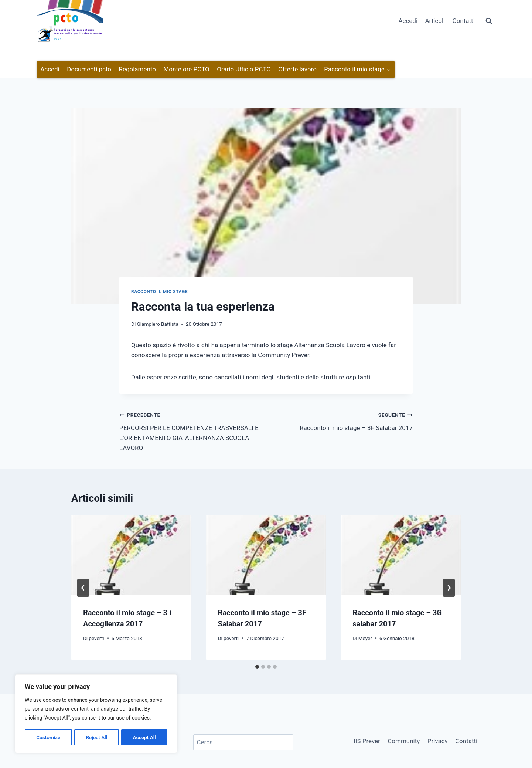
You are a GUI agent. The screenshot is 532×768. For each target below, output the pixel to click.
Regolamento (137, 69)
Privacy (438, 741)
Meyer (365, 638)
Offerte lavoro (297, 69)
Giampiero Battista (158, 324)
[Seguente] (449, 588)
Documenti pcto (89, 69)
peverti (96, 638)
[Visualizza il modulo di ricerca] (489, 21)
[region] (96, 714)
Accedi (408, 21)
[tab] (257, 667)
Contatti (464, 21)
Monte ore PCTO (186, 69)
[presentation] (131, 555)
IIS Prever (367, 741)
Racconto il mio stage (159, 292)
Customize (48, 737)
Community (404, 741)
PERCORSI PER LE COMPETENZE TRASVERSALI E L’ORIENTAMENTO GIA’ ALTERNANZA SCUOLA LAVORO (190, 431)
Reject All (97, 737)
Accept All (144, 737)
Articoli (435, 21)
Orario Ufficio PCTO (244, 69)
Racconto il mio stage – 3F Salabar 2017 (342, 421)
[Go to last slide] (83, 588)
